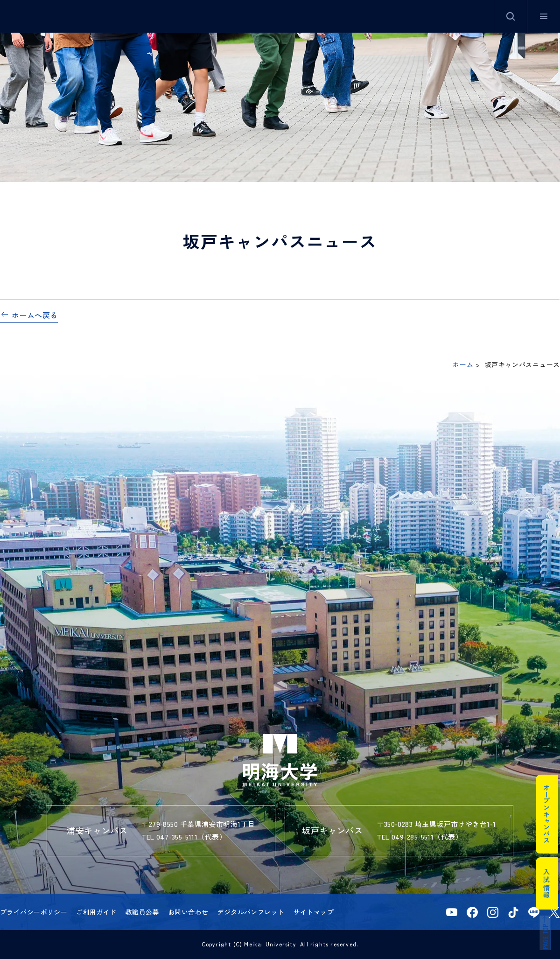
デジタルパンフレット (251, 912)
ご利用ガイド (96, 912)
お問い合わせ (188, 912)
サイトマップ (314, 912)
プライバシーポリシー (34, 912)
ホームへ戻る (35, 315)
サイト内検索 (511, 16)
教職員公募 (142, 912)
